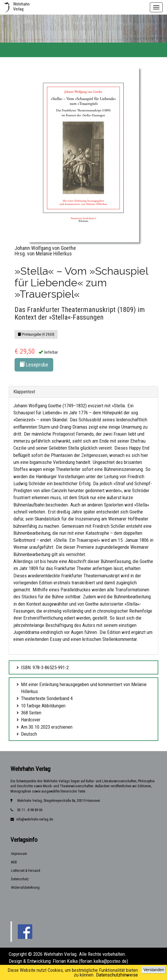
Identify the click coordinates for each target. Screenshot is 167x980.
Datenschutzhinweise (117, 975)
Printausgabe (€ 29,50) (36, 334)
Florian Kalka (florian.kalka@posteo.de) (90, 961)
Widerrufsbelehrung (25, 888)
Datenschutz (20, 879)
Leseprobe (34, 365)
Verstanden (154, 970)
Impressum (19, 854)
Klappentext (24, 392)
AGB (14, 862)
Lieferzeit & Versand (26, 871)
